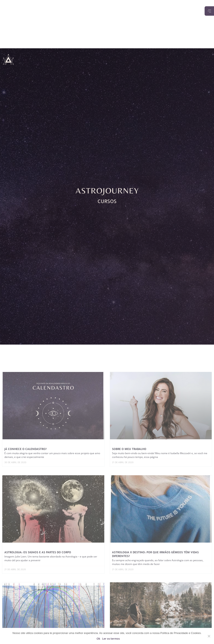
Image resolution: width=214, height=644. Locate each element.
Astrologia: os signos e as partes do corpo (38, 553)
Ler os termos (111, 639)
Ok (98, 639)
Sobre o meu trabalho (129, 449)
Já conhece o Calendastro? (25, 449)
